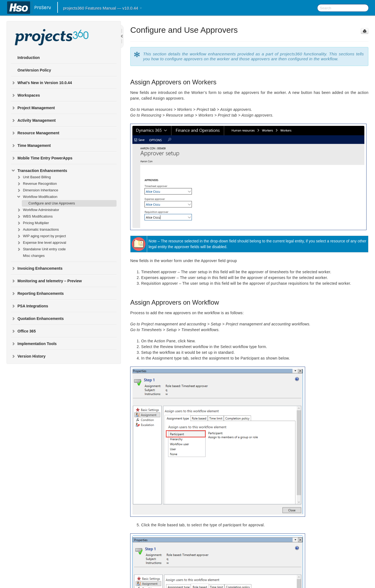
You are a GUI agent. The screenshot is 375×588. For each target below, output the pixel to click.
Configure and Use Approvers (52, 203)
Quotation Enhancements (37, 319)
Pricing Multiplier (33, 223)
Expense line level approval (41, 243)
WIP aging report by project (41, 236)
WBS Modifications (35, 216)
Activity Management (33, 120)
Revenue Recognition (37, 184)
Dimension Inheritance (37, 190)
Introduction (29, 58)
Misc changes (34, 256)
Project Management (33, 108)
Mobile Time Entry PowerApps (42, 158)
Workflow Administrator (38, 210)
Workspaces (25, 95)
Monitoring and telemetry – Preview (46, 281)
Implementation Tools (34, 344)
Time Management (31, 145)
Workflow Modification (37, 197)
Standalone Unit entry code (41, 249)
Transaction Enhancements (39, 171)
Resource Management (35, 133)
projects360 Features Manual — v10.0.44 (102, 8)
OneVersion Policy (34, 70)
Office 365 (23, 331)
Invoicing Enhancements (37, 268)
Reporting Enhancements (37, 293)
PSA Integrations (29, 306)
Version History (28, 356)
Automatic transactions (38, 230)
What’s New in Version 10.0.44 (41, 83)
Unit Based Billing (34, 177)
